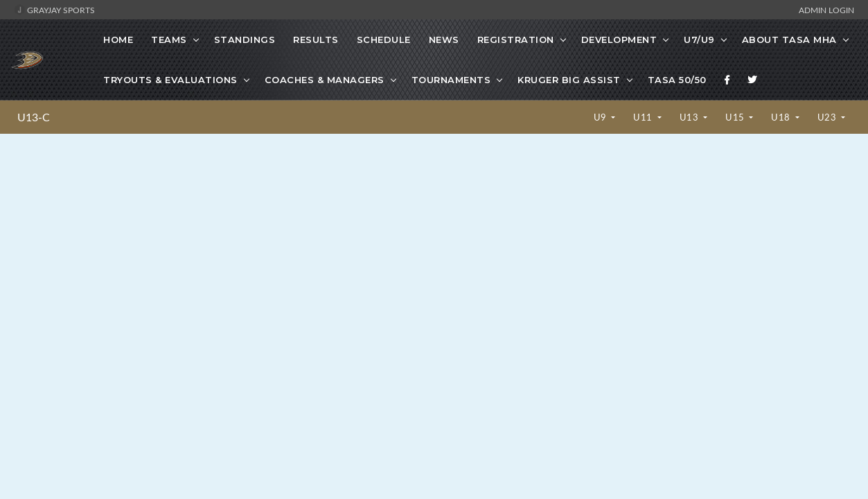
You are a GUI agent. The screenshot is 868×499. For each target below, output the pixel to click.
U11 (644, 117)
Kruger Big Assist (569, 80)
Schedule (384, 40)
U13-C (34, 117)
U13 (690, 117)
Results (316, 40)
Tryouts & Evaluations (170, 80)
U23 (828, 117)
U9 (602, 117)
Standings (245, 40)
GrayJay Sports (54, 10)
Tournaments (451, 80)
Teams (169, 40)
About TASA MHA (789, 40)
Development (619, 40)
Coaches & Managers (325, 80)
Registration (516, 40)
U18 (782, 117)
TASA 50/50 (677, 80)
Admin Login (826, 10)
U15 (736, 117)
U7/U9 (699, 40)
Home (118, 40)
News (444, 40)
